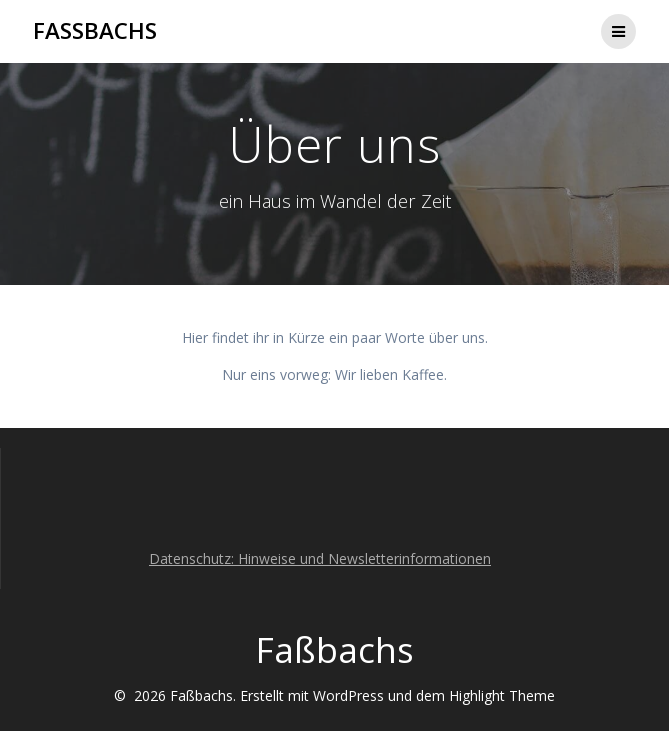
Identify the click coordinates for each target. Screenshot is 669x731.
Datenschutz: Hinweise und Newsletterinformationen (320, 558)
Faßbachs (95, 31)
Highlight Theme (502, 695)
